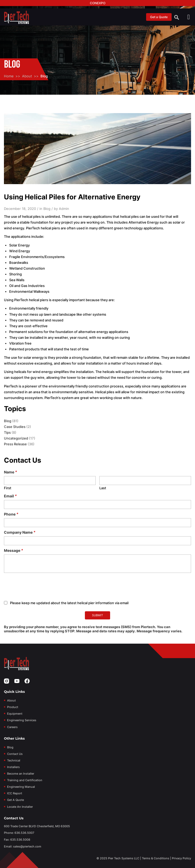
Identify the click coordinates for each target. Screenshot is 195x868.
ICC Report (15, 793)
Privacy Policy (181, 858)
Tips (7, 432)
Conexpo (98, 3)
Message (14, 550)
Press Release (15, 444)
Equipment (15, 714)
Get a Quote (159, 17)
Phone (11, 514)
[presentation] (44, 587)
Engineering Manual (21, 787)
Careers (12, 727)
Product (13, 707)
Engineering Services (22, 720)
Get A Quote (16, 800)
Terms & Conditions (156, 858)
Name (11, 472)
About (27, 76)
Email (10, 496)
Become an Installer (21, 774)
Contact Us (15, 754)
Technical (14, 760)
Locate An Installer (20, 807)
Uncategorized (16, 438)
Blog (8, 421)
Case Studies (15, 427)
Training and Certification (25, 780)
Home (9, 76)
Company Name (20, 532)
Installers (13, 767)
